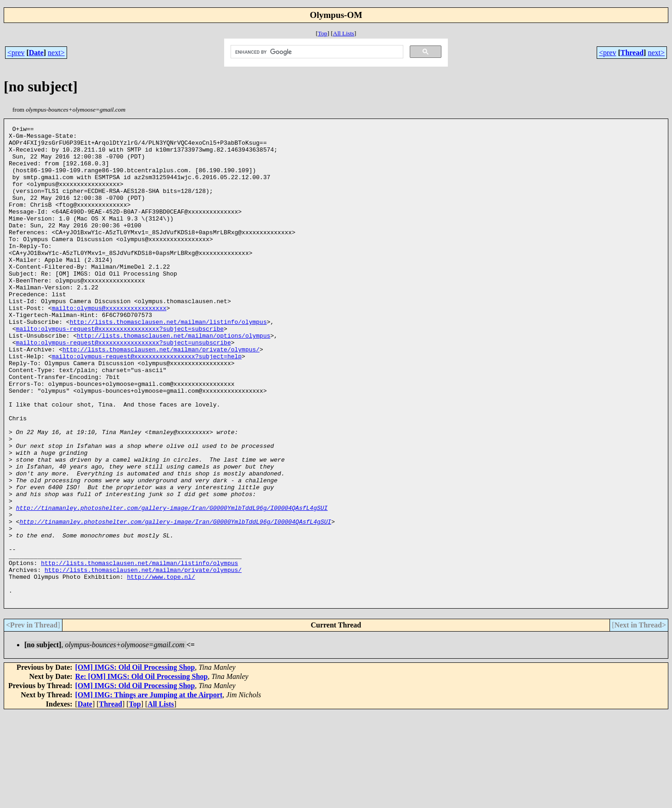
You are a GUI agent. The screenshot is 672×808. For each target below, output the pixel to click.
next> (56, 53)
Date (36, 53)
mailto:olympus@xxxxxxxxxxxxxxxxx (109, 345)
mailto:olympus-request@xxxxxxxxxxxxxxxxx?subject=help (147, 403)
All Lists (344, 33)
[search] (316, 52)
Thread (632, 53)
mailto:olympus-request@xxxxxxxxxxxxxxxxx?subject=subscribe (120, 370)
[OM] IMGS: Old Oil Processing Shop (135, 762)
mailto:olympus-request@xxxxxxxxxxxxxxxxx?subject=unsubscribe (124, 386)
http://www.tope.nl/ (161, 667)
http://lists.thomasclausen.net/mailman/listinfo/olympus (168, 362)
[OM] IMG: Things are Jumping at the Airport (149, 790)
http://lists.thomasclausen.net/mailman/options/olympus (173, 378)
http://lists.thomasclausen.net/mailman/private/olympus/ (161, 395)
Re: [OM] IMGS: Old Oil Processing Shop (142, 771)
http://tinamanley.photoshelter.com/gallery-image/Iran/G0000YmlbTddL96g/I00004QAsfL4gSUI (172, 585)
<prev (16, 53)
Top (323, 33)
